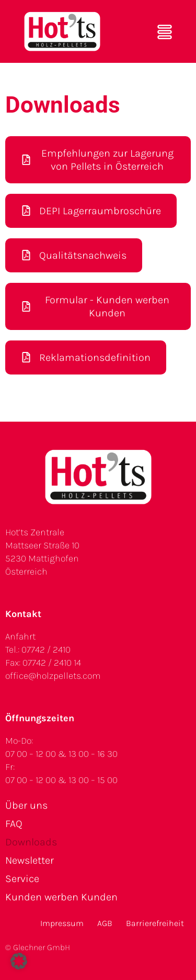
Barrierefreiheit (155, 923)
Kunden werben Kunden (61, 897)
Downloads (31, 842)
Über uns (26, 805)
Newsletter (30, 860)
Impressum (62, 923)
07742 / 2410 (46, 649)
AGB (105, 923)
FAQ (14, 824)
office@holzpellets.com (53, 676)
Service (22, 879)
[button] (19, 961)
